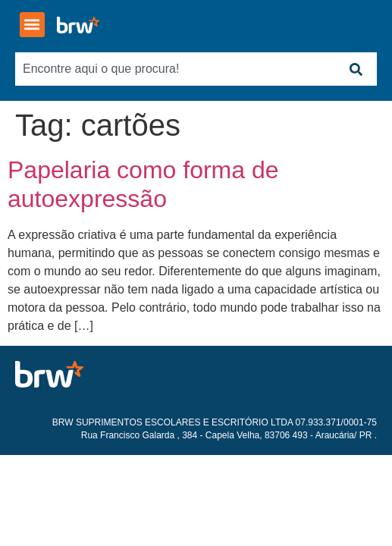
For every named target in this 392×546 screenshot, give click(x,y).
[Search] (356, 69)
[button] (32, 25)
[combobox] (175, 69)
